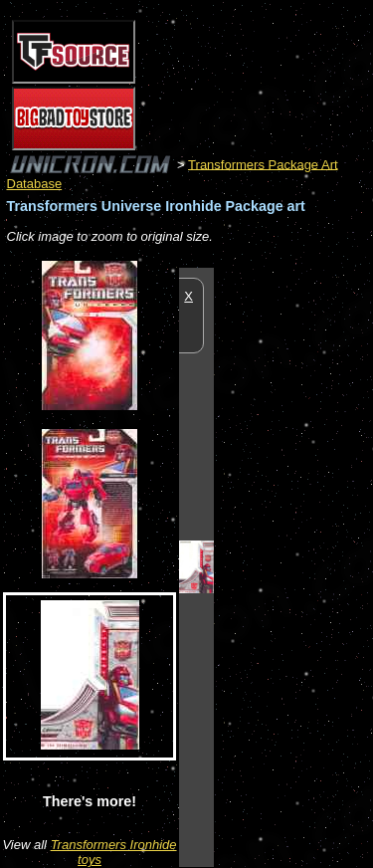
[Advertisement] (293, 566)
